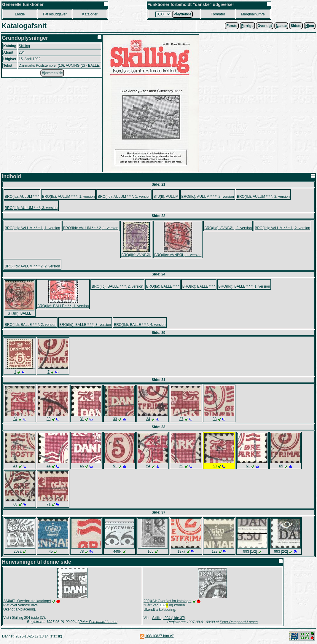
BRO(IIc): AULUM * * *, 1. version (68, 197)
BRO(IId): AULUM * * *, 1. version (124, 197)
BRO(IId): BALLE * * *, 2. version (31, 325)
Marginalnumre (253, 14)
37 (181, 419)
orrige (247, 26)
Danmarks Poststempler (38, 66)
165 (150, 551)
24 (15, 419)
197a (181, 551)
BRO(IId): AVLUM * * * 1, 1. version (32, 228)
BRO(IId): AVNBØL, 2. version (228, 228)
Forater (218, 14)
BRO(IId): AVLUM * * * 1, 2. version (282, 228)
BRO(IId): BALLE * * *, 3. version (85, 325)
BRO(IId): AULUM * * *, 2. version (263, 197)
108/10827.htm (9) (160, 637)
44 (48, 466)
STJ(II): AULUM (166, 197)
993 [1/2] (250, 551)
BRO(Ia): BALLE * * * (163, 286)
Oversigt (265, 26)
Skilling (24, 46)
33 (115, 419)
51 (115, 466)
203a (18, 551)
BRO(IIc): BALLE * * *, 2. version (117, 286)
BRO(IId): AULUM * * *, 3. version (31, 208)
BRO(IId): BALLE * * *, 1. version (244, 286)
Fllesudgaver (55, 14)
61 (248, 466)
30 (48, 419)
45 (51, 551)
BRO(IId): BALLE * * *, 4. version (140, 325)
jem (310, 26)
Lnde (20, 14)
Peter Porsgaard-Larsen (98, 622)
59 (181, 466)
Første (232, 26)
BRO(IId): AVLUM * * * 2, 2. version (32, 266)
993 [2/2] (281, 551)
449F (117, 551)
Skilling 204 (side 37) (28, 618)
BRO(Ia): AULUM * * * (22, 197)
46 (82, 466)
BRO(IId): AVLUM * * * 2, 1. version (91, 228)
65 (281, 466)
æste (281, 26)
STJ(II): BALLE (20, 313)
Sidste (296, 26)
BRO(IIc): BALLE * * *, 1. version (63, 306)
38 (215, 419)
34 (148, 419)
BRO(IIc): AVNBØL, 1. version (178, 255)
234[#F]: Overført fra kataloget (27, 601)
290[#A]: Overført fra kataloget (167, 601)
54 (148, 466)
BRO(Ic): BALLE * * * (199, 286)
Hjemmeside (52, 73)
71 (48, 504)
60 (215, 466)
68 (15, 504)
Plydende (182, 14)
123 (215, 551)
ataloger (90, 14)
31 (82, 419)
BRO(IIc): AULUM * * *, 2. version (208, 197)
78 (82, 551)
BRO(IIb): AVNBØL (136, 255)
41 (15, 466)
